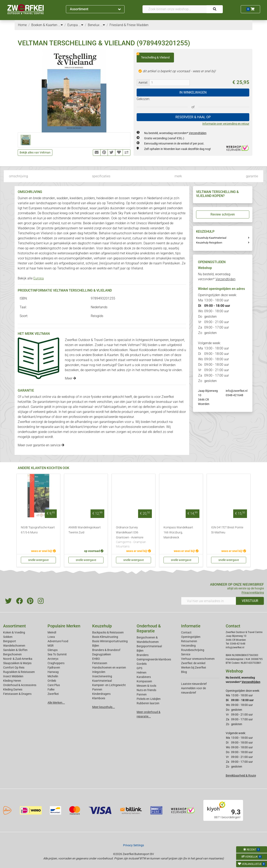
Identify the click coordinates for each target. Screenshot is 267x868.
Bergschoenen (12, 654)
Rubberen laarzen (148, 703)
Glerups (53, 650)
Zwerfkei (53, 694)
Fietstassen (100, 663)
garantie (252, 176)
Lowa (51, 637)
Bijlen (96, 646)
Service (186, 654)
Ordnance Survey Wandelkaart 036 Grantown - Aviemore (133, 537)
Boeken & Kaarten (106, 355)
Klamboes (99, 698)
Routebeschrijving (193, 650)
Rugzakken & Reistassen (19, 672)
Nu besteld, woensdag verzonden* (175, 133)
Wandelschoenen (14, 646)
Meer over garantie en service (41, 445)
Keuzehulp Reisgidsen (209, 243)
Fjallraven (54, 667)
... (60, 25)
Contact (186, 632)
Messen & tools (146, 686)
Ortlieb (52, 681)
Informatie (191, 626)
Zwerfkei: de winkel (193, 663)
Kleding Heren (12, 681)
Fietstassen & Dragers (17, 694)
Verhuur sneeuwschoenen (198, 659)
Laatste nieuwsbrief (194, 684)
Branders (143, 655)
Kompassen (144, 681)
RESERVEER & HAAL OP (193, 117)
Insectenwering (102, 676)
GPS (139, 668)
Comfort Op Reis (14, 667)
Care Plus (54, 685)
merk (178, 176)
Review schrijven (223, 214)
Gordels (142, 664)
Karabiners (144, 677)
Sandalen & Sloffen (15, 650)
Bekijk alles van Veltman (35, 152)
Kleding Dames (13, 689)
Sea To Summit (57, 654)
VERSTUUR (250, 601)
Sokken (8, 637)
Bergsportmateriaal (149, 646)
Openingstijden (191, 637)
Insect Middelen (13, 676)
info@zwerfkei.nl (237, 391)
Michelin (53, 676)
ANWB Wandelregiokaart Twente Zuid (85, 530)
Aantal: (143, 82)
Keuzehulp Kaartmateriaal (211, 238)
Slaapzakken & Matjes (17, 663)
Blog (184, 672)
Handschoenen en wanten (109, 667)
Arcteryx (53, 659)
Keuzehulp (102, 626)
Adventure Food (58, 641)
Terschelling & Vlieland (153, 56)
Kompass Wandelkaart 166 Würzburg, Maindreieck (178, 532)
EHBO (96, 659)
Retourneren (189, 641)
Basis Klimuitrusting (105, 637)
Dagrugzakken (102, 654)
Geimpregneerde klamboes (154, 659)
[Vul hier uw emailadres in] (209, 601)
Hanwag (53, 672)
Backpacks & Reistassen (108, 632)
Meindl (52, 632)
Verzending (188, 646)
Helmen (142, 673)
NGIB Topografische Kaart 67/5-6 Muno (38, 530)
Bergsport (10, 641)
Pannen (142, 694)
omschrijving (18, 176)
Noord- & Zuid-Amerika (18, 659)
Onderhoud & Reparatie (149, 628)
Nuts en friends (146, 690)
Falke (51, 689)
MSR (51, 646)
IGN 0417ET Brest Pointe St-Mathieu (227, 530)
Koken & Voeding (14, 632)
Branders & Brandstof (106, 650)
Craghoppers (56, 663)
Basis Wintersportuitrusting (110, 641)
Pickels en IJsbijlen (149, 699)
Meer (70, 378)
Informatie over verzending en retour (226, 124)
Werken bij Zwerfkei (193, 667)
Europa (39, 278)
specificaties (101, 176)
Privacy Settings (133, 845)
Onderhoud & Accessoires (20, 685)
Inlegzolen (99, 672)
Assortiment (95, 9)
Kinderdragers (101, 694)
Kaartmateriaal (102, 681)
